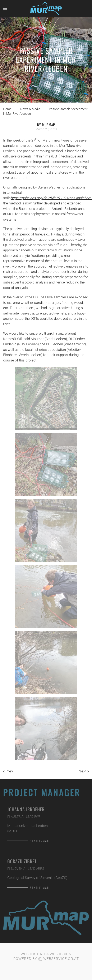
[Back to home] (46, 8)
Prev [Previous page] (8, 771)
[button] (5, 8)
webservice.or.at (61, 959)
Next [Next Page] (84, 771)
